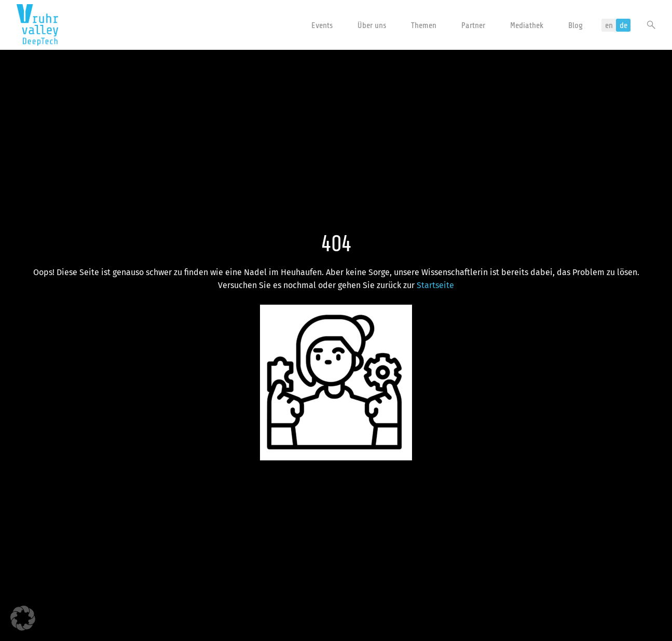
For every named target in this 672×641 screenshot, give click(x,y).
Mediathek (527, 25)
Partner (473, 25)
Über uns (372, 25)
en (609, 25)
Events (322, 25)
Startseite (435, 285)
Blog (575, 25)
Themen (424, 25)
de (623, 25)
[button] (23, 618)
